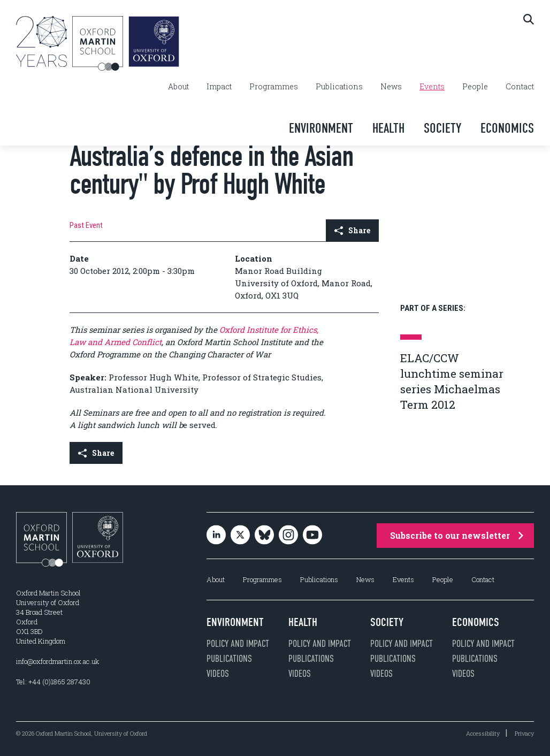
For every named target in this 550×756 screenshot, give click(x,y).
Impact (219, 87)
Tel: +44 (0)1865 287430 (53, 682)
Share (352, 230)
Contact (520, 87)
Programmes (274, 87)
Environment (321, 128)
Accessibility (483, 733)
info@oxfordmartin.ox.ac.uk (58, 661)
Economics (507, 128)
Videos (218, 674)
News (391, 87)
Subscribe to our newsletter (457, 535)
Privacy (524, 733)
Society (442, 128)
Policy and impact (238, 644)
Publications (339, 87)
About (178, 87)
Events (432, 87)
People (475, 87)
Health (388, 128)
